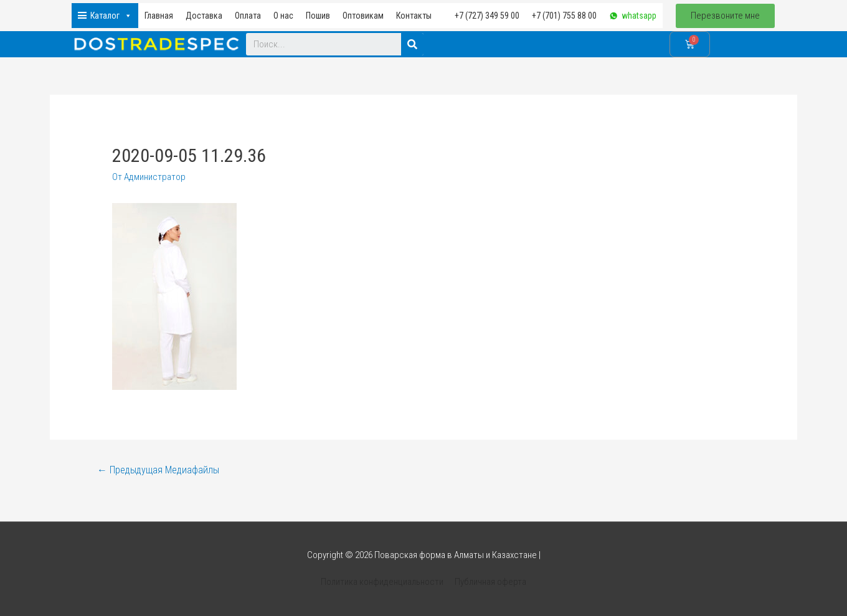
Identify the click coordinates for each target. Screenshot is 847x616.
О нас (283, 16)
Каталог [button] (111, 16)
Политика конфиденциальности (382, 582)
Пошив (318, 16)
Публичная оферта (490, 582)
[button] (725, 16)
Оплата (248, 16)
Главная (159, 16)
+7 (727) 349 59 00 (487, 16)
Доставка (204, 16)
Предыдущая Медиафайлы (158, 470)
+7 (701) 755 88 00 (564, 16)
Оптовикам (363, 16)
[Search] (412, 44)
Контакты (414, 16)
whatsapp (639, 16)
